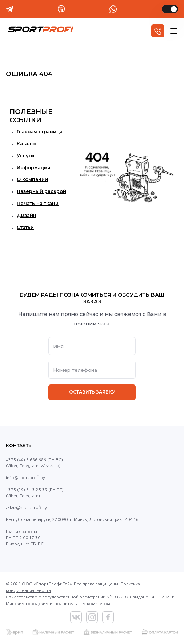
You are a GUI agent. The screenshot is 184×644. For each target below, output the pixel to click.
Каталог (27, 144)
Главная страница (40, 132)
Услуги (25, 156)
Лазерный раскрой (41, 191)
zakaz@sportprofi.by (26, 507)
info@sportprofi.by (25, 477)
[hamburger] (174, 31)
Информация (34, 168)
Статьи (25, 227)
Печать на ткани (38, 203)
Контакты (19, 445)
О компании (32, 179)
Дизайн (27, 215)
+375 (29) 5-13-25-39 (27, 489)
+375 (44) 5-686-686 (26, 460)
